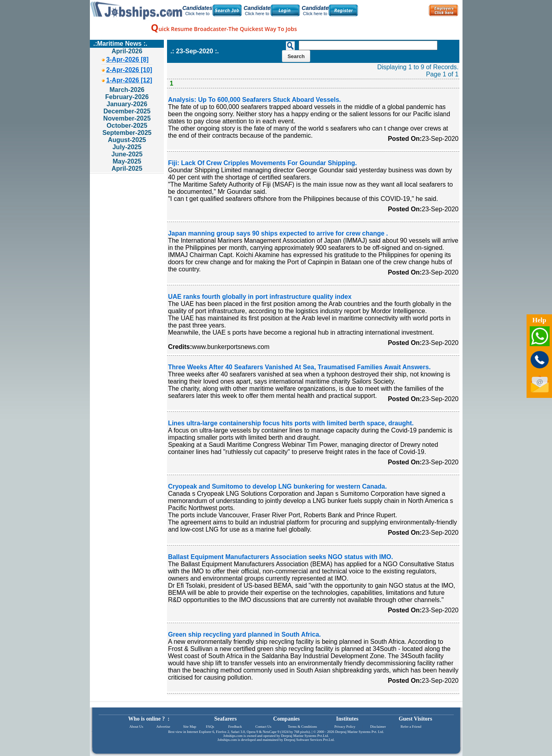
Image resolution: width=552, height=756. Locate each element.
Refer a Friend (411, 727)
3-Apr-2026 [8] (127, 59)
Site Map (190, 727)
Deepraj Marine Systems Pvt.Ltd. (305, 736)
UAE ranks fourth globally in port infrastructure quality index (259, 297)
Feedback (235, 727)
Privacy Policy (345, 727)
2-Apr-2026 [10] (129, 70)
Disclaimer (378, 727)
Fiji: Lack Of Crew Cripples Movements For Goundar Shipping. (262, 163)
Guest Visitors (415, 719)
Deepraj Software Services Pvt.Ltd (309, 740)
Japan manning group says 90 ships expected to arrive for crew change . (278, 233)
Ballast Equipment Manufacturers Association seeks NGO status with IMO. (280, 557)
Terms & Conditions (302, 727)
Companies (287, 719)
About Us (136, 727)
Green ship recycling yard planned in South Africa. (244, 634)
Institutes (347, 719)
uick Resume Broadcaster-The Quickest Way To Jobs (224, 29)
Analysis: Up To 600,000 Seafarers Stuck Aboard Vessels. (254, 100)
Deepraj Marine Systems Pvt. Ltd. (360, 732)
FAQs (210, 727)
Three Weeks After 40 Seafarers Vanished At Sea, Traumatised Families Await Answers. (299, 367)
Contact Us (263, 727)
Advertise (163, 727)
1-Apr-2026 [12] (129, 80)
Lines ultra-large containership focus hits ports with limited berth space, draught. (291, 423)
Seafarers (226, 719)
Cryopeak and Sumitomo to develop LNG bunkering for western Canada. (277, 486)
